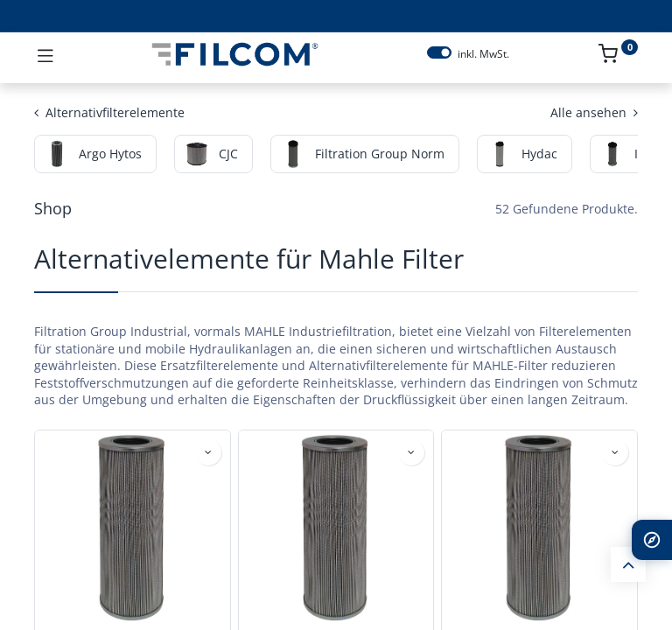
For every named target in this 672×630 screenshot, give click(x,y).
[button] (208, 452)
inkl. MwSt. (483, 54)
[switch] (439, 52)
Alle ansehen (594, 112)
